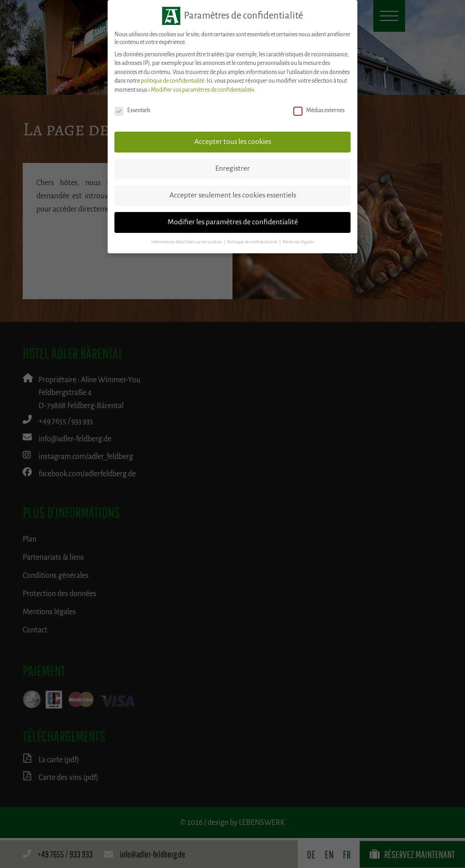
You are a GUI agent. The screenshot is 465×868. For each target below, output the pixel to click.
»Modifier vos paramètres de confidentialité (200, 90)
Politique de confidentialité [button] (253, 242)
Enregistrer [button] (232, 168)
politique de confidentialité (173, 81)
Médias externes (319, 111)
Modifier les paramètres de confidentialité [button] (233, 222)
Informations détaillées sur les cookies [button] (187, 242)
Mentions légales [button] (298, 242)
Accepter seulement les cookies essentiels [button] (233, 195)
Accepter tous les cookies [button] (233, 142)
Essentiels (132, 111)
